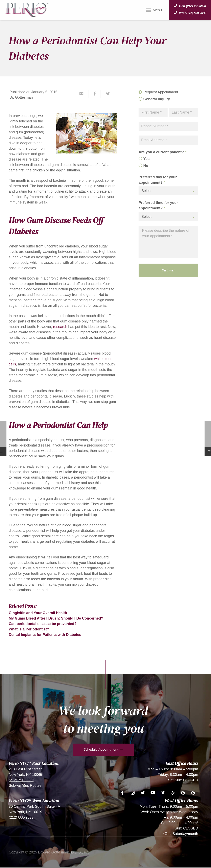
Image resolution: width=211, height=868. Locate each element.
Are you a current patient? (162, 152)
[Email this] (83, 94)
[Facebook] (122, 793)
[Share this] (95, 94)
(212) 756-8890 (21, 780)
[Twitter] (143, 793)
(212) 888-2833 (21, 817)
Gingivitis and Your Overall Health (38, 613)
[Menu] (154, 10)
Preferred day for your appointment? (158, 180)
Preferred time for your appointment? (158, 205)
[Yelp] (173, 793)
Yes (147, 159)
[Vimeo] (163, 793)
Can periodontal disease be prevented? (43, 624)
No (146, 166)
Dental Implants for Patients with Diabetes (45, 635)
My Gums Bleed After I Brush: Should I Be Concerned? (56, 618)
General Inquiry (157, 99)
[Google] (183, 793)
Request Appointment (161, 92)
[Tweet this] (106, 94)
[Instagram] (133, 793)
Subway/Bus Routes (25, 786)
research (60, 327)
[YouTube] (153, 793)
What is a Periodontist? (29, 629)
